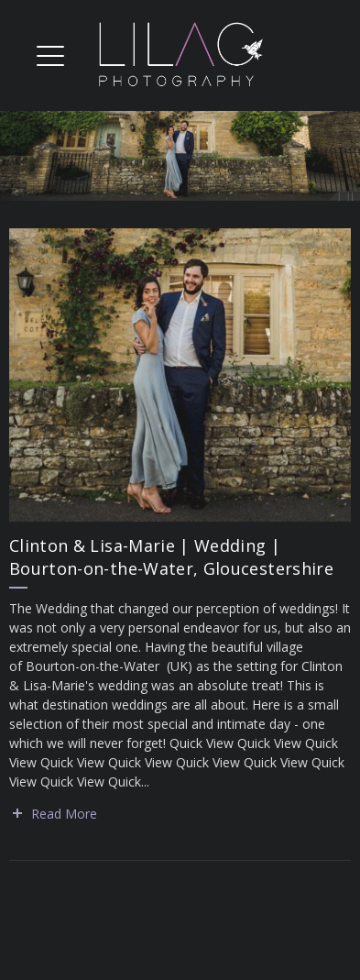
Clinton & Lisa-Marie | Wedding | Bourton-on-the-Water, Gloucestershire (171, 557)
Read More (64, 814)
